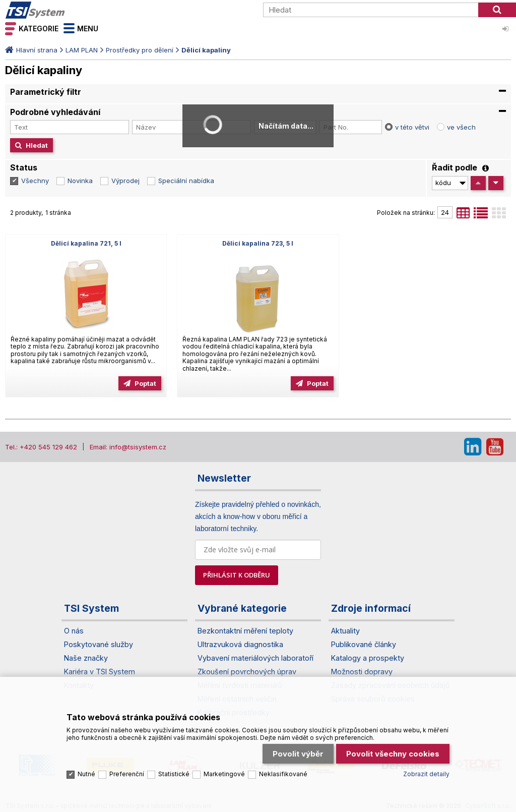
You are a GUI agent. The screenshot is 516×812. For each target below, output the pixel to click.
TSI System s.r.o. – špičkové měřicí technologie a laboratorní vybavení (63, 10)
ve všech (461, 127)
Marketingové (224, 774)
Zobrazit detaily (426, 774)
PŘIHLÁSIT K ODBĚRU (237, 575)
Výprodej (125, 181)
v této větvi (412, 127)
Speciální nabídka (186, 181)
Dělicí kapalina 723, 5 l (258, 243)
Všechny (35, 181)
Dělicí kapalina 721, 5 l (86, 243)
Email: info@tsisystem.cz (128, 447)
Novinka (80, 181)
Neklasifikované (283, 774)
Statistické (174, 774)
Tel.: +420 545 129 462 (41, 447)
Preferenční (127, 774)
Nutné (86, 774)
